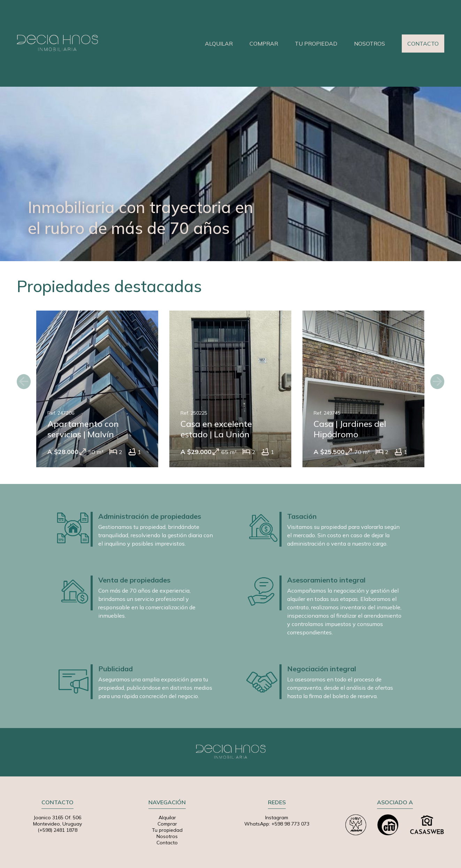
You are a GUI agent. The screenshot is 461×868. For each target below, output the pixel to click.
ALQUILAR (219, 44)
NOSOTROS (370, 44)
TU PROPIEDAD (316, 44)
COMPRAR (264, 44)
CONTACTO (423, 44)
